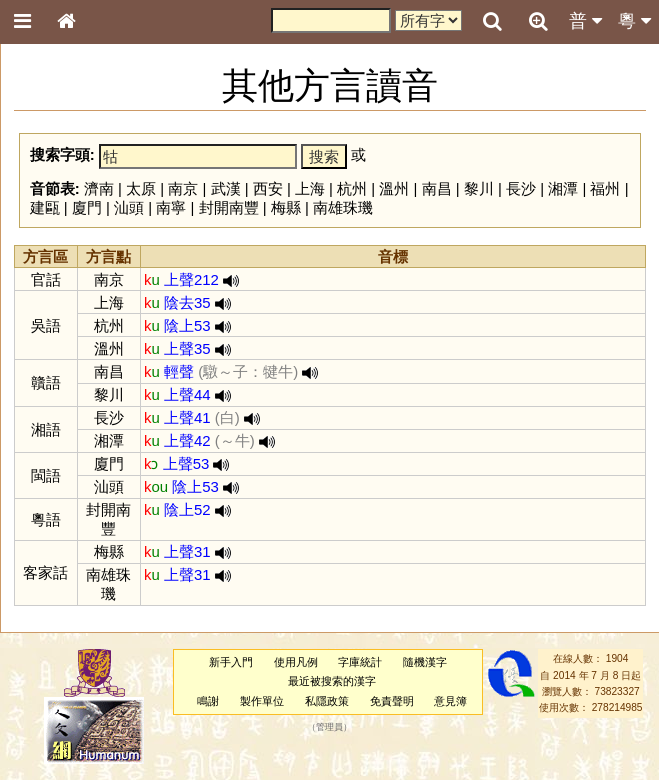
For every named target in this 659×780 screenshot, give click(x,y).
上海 (310, 188)
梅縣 (286, 207)
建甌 (45, 207)
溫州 (394, 188)
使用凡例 (296, 662)
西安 (268, 188)
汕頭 (129, 207)
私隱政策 (327, 701)
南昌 (437, 188)
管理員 (329, 727)
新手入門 (231, 662)
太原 (141, 188)
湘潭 (563, 188)
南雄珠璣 (343, 207)
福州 (605, 188)
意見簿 (450, 701)
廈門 (87, 207)
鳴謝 (208, 701)
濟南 (99, 188)
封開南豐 (229, 207)
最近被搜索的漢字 (332, 681)
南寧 (171, 207)
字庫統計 (360, 662)
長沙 (521, 188)
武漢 (226, 188)
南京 (183, 188)
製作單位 (262, 701)
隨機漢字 (425, 662)
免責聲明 (392, 701)
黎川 (479, 188)
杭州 (352, 188)
